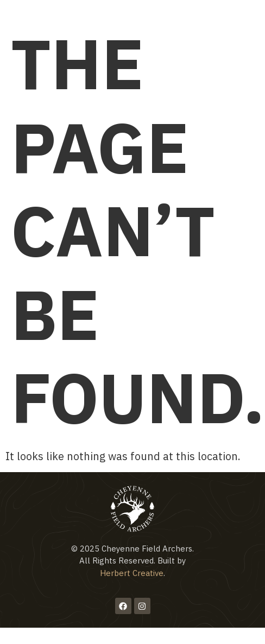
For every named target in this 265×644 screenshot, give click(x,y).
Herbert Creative (132, 573)
